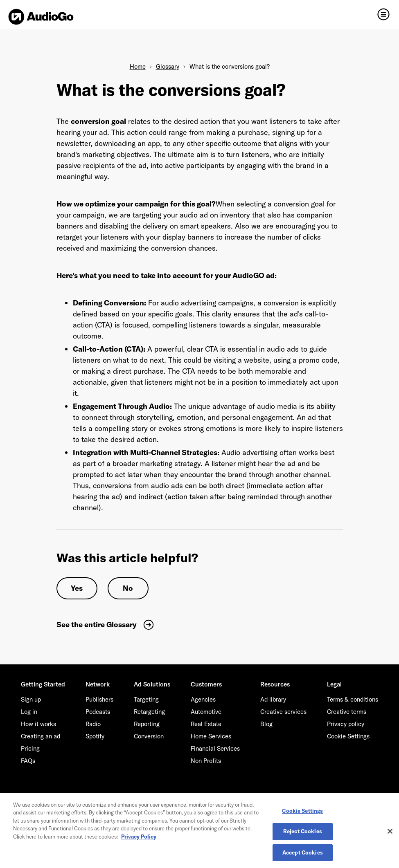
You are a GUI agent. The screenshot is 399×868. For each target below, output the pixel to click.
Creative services (283, 712)
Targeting (146, 699)
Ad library (273, 699)
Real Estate (206, 724)
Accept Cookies (303, 855)
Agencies (203, 699)
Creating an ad (41, 736)
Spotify (95, 736)
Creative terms (347, 712)
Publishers (99, 699)
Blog (266, 724)
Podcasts (98, 712)
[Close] (390, 833)
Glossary (168, 66)
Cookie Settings (348, 736)
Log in (29, 712)
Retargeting (149, 712)
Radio (93, 724)
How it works (38, 724)
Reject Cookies (303, 834)
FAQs (28, 761)
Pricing (30, 748)
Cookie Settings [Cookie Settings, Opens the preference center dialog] (302, 813)
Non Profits (206, 761)
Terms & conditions (353, 699)
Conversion (149, 736)
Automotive (206, 712)
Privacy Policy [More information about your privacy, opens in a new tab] (139, 839)
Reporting (147, 724)
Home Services (211, 736)
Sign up (31, 699)
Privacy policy (346, 724)
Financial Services (215, 748)
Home (138, 66)
